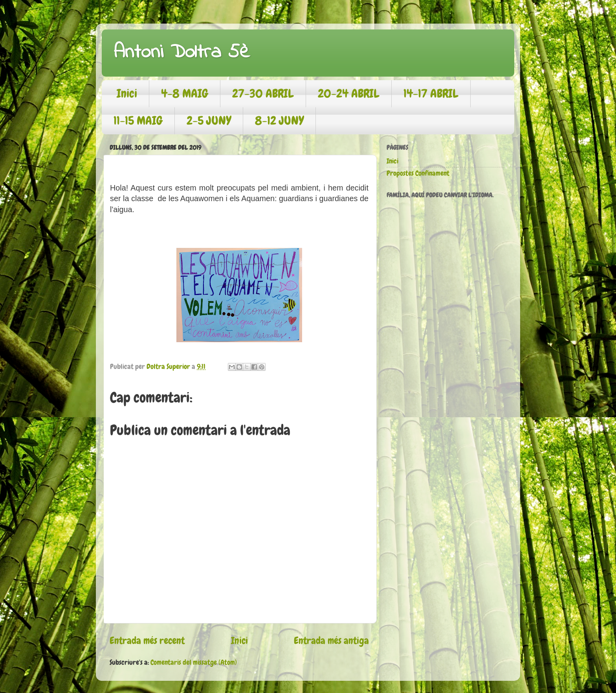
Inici (127, 93)
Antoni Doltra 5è (182, 52)
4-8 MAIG (185, 93)
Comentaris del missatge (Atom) (194, 662)
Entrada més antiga (331, 641)
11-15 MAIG (138, 121)
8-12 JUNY (279, 121)
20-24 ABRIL (349, 93)
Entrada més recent (147, 641)
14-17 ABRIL (431, 93)
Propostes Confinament (418, 173)
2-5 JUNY (209, 121)
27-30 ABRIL (263, 93)
